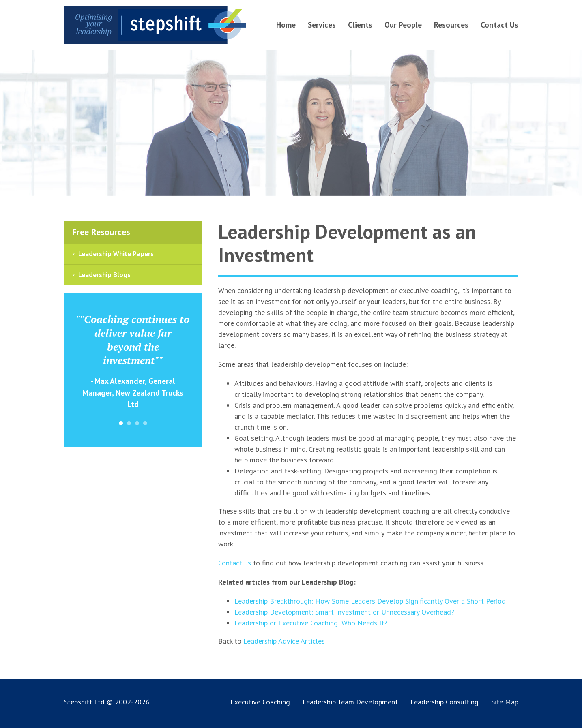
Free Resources (101, 232)
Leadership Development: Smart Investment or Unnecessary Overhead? (344, 612)
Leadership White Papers (116, 254)
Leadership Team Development (350, 702)
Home (286, 25)
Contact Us (499, 25)
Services (322, 25)
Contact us (235, 563)
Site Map (505, 702)
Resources (451, 25)
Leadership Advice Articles (284, 641)
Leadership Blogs (104, 275)
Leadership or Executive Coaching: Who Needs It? (311, 623)
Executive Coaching (260, 702)
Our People (403, 25)
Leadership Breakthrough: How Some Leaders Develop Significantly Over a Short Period (370, 601)
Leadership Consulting (445, 702)
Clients (360, 25)
